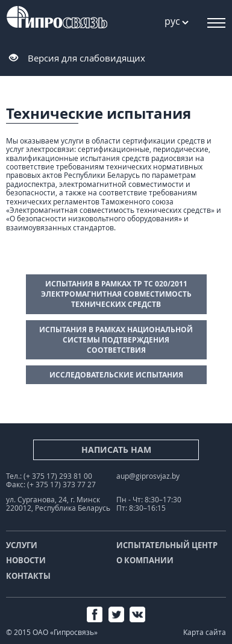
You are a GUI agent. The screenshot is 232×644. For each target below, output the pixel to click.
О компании (145, 560)
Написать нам (116, 450)
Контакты (28, 576)
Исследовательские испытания (116, 375)
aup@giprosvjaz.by (148, 476)
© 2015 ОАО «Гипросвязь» (52, 632)
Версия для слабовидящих (86, 58)
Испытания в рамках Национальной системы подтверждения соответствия (116, 340)
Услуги (22, 545)
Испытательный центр (167, 545)
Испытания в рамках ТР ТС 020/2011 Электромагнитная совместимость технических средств (116, 294)
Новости (26, 560)
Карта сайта (205, 632)
